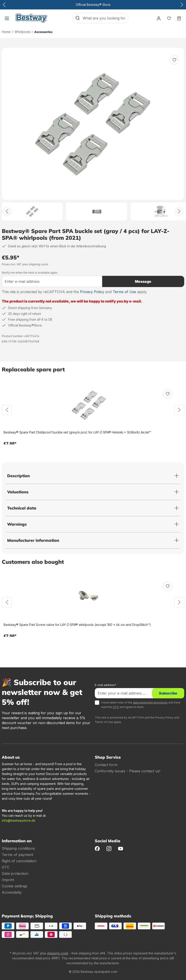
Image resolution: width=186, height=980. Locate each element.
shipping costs (58, 953)
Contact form (106, 765)
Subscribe (168, 693)
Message (143, 281)
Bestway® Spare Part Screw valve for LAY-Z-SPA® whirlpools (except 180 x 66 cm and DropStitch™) (77, 625)
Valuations (18, 492)
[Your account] (158, 18)
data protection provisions (150, 702)
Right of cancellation (19, 861)
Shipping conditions (18, 848)
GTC (116, 707)
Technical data (22, 508)
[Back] (7, 211)
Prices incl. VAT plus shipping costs (25, 264)
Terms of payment (17, 855)
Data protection (15, 873)
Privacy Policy (92, 292)
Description (18, 476)
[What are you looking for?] (105, 18)
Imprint (8, 880)
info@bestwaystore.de (19, 820)
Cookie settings (15, 886)
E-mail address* (106, 685)
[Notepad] (169, 18)
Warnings (17, 524)
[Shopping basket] (179, 18)
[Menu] (7, 18)
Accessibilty (12, 892)
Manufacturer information (33, 540)
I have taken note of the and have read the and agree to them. (141, 705)
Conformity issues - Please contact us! (128, 771)
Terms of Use (124, 292)
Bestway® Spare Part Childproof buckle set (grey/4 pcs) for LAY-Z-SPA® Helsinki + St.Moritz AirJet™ (77, 432)
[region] (93, 134)
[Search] (78, 18)
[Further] (179, 211)
